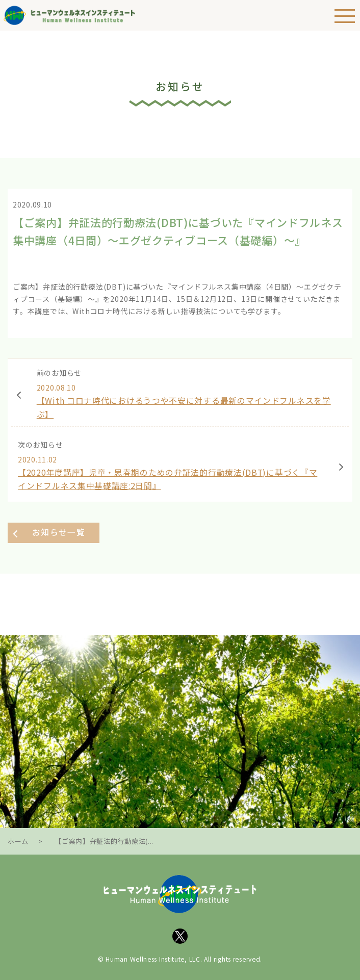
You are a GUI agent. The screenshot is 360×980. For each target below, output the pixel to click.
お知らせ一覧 (59, 532)
